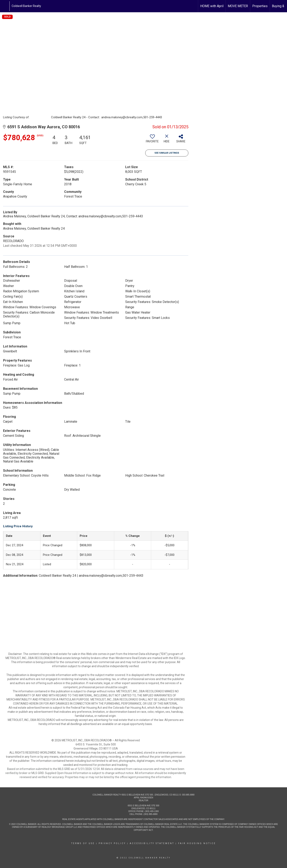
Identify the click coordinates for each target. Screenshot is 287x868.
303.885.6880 (188, 795)
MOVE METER (238, 6)
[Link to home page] (5, 6)
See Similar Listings (167, 153)
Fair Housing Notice (197, 843)
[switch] (152, 140)
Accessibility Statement (152, 843)
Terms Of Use (83, 843)
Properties (260, 6)
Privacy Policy (112, 843)
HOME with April (212, 6)
